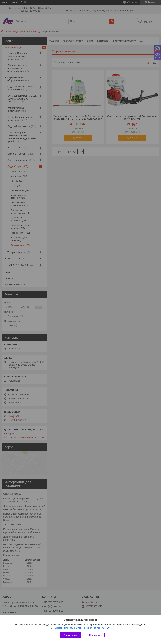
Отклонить (95, 635)
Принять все (71, 635)
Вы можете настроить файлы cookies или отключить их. (79, 628)
